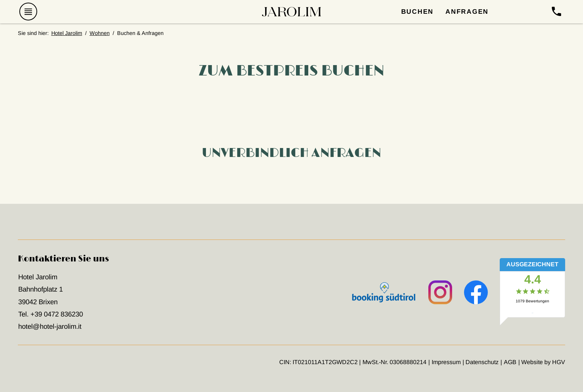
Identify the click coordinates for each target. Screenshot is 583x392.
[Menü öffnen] (29, 12)
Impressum (446, 362)
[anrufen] (556, 12)
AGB (510, 362)
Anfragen (467, 12)
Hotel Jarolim (67, 33)
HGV (559, 362)
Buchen (418, 12)
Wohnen (100, 33)
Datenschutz (482, 362)
